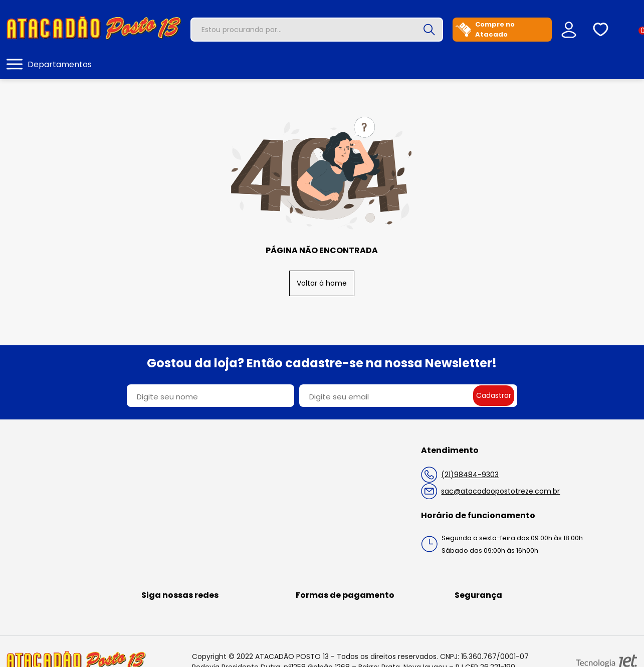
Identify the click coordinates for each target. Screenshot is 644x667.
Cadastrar (494, 395)
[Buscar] (429, 30)
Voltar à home (322, 283)
